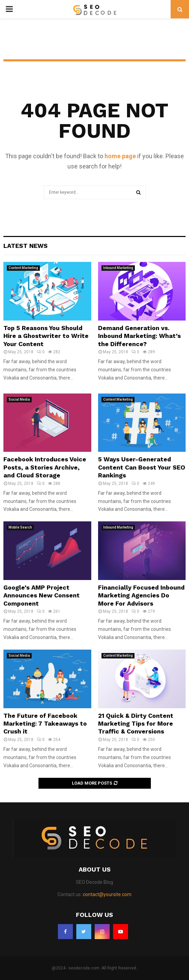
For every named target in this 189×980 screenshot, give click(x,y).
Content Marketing (23, 268)
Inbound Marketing (118, 268)
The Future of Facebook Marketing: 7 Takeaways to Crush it (45, 724)
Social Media (19, 399)
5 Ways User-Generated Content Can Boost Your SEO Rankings (142, 467)
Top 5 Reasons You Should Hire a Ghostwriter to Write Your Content (46, 336)
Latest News (26, 246)
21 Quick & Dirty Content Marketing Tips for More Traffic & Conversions (136, 724)
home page (120, 156)
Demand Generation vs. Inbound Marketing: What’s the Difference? (139, 336)
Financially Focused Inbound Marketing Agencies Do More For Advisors (141, 595)
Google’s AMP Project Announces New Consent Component (42, 595)
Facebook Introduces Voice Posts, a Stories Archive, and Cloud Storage (45, 467)
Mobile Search (20, 527)
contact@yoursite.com (107, 894)
